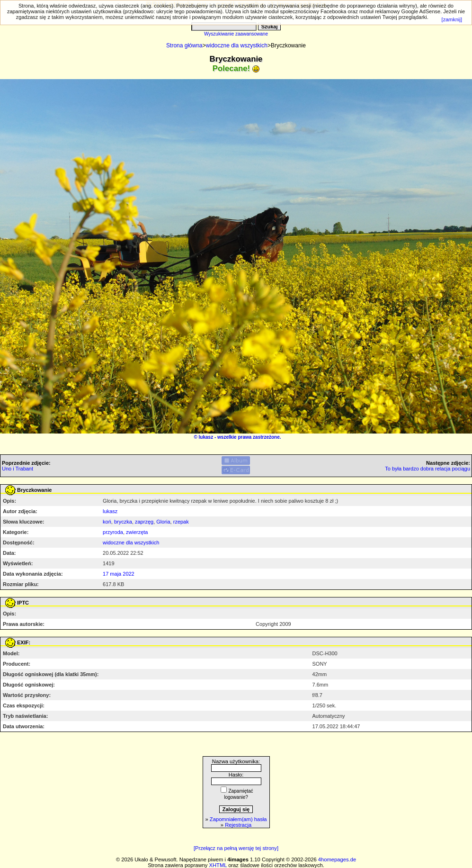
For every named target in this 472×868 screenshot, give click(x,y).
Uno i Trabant (18, 469)
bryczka (123, 522)
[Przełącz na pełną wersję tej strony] (236, 848)
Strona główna (184, 45)
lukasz (206, 437)
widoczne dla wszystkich (237, 45)
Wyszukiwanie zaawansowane (236, 34)
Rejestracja (238, 825)
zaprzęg (144, 522)
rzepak (181, 522)
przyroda (113, 532)
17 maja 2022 (119, 574)
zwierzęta (137, 532)
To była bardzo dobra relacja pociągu (427, 469)
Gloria (163, 522)
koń (107, 522)
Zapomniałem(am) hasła (238, 819)
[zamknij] (452, 19)
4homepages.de (337, 859)
